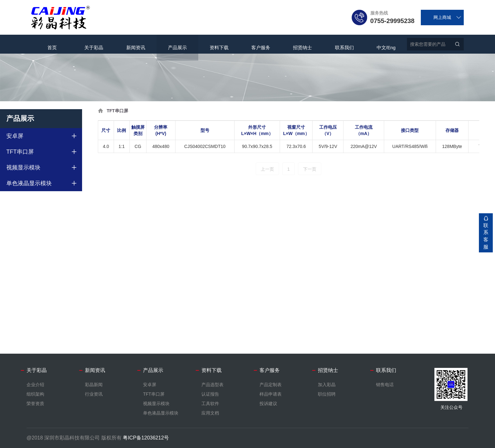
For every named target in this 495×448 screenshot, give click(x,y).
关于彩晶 (94, 44)
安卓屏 (15, 136)
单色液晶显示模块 (29, 183)
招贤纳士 (302, 44)
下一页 (310, 169)
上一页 (267, 169)
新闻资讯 (136, 44)
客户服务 (261, 44)
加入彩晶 (327, 385)
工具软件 (210, 404)
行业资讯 (94, 394)
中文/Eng (386, 44)
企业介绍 (35, 385)
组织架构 (35, 394)
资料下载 (219, 44)
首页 (52, 44)
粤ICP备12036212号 (146, 438)
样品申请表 (271, 394)
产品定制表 (271, 385)
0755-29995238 (392, 21)
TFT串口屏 (20, 152)
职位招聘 (327, 394)
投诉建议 (268, 404)
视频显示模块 (23, 168)
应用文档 (210, 413)
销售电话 (385, 385)
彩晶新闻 (94, 385)
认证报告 (210, 394)
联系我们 (344, 44)
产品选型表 (212, 385)
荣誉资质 (35, 404)
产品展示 (177, 44)
